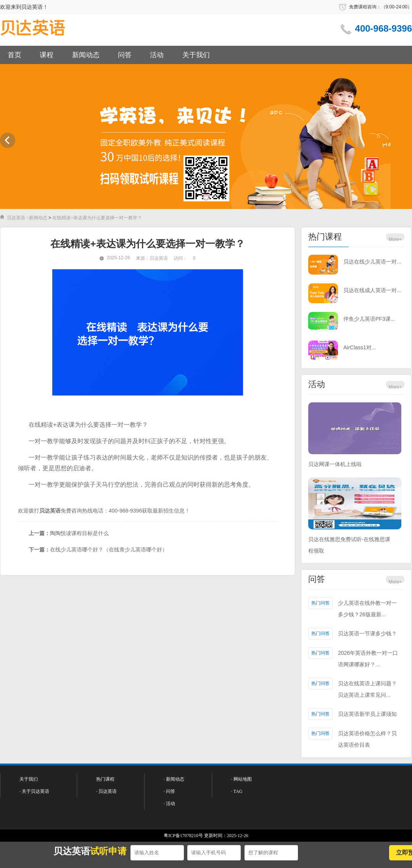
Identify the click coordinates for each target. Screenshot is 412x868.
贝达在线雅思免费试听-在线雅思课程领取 (349, 545)
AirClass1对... (360, 347)
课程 (47, 55)
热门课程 (325, 237)
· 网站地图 (241, 779)
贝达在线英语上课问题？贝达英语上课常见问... (367, 689)
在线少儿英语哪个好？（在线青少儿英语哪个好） (109, 550)
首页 (14, 55)
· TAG (237, 791)
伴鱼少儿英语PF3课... (369, 319)
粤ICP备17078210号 (183, 836)
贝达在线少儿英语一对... (372, 262)
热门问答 (320, 603)
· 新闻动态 (174, 779)
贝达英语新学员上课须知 (367, 714)
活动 (157, 55)
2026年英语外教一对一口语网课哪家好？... (368, 659)
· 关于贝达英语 (34, 791)
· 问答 (169, 791)
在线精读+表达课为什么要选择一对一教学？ (97, 218)
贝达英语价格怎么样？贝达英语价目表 (367, 739)
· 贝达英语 (106, 791)
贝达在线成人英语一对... (372, 290)
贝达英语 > (18, 218)
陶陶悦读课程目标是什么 (79, 533)
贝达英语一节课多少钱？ (367, 633)
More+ (395, 240)
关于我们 (196, 55)
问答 (125, 55)
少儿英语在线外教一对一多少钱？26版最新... (367, 609)
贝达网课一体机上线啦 (335, 464)
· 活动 (169, 804)
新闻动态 (86, 55)
